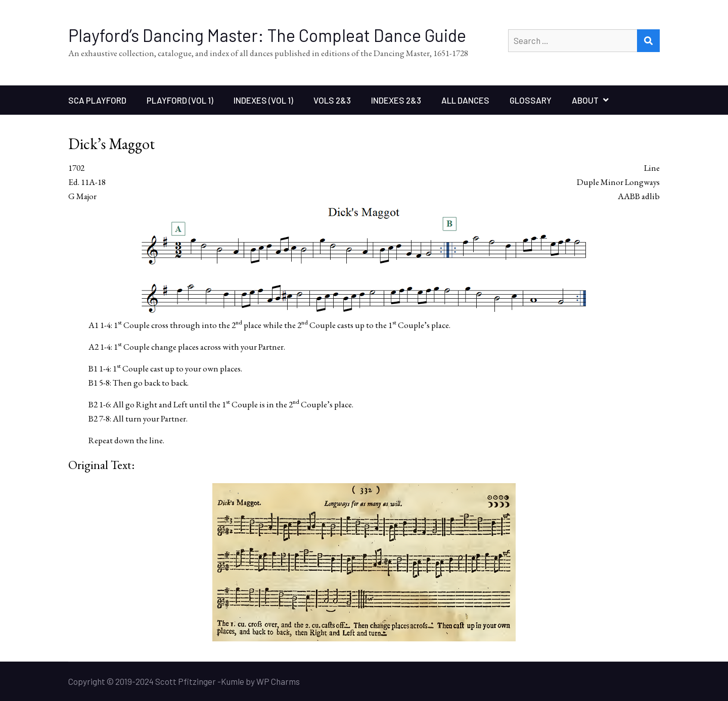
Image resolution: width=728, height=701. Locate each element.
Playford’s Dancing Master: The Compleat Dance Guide (267, 35)
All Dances (465, 100)
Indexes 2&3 (396, 100)
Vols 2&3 (332, 100)
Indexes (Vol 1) (263, 100)
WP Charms (278, 681)
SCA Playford (97, 100)
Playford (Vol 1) (180, 100)
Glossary (531, 100)
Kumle (233, 681)
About (585, 100)
